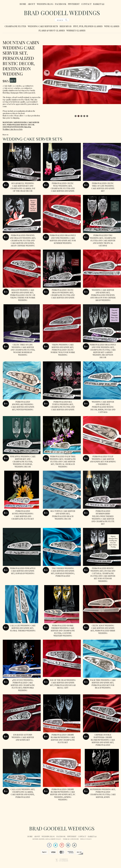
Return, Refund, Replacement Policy (47, 839)
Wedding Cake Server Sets (43, 26)
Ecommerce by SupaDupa (64, 860)
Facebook (61, 4)
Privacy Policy (86, 839)
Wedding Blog (45, 4)
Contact (86, 4)
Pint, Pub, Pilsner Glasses (88, 26)
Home (23, 4)
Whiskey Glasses (76, 30)
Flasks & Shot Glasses (52, 30)
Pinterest (74, 4)
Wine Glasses (112, 26)
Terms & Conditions (71, 839)
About (31, 4)
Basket (99, 4)
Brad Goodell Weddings (62, 13)
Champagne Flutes (15, 26)
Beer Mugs (66, 26)
